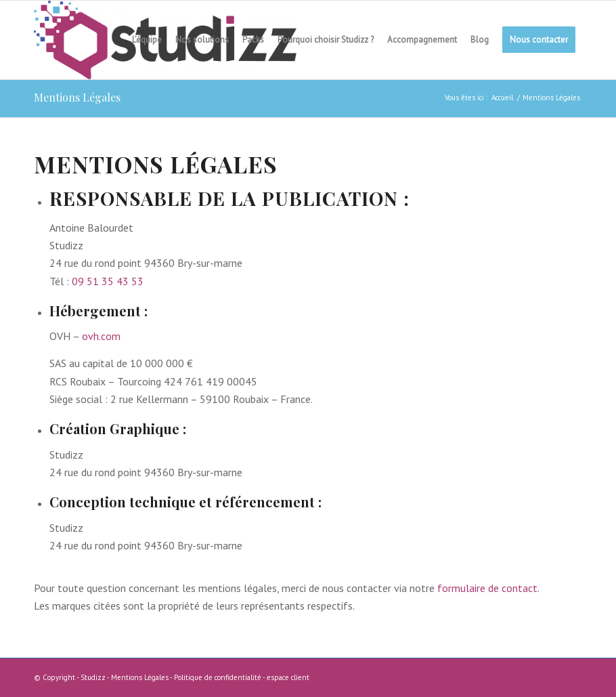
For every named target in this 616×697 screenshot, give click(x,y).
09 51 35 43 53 (108, 281)
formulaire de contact (487, 588)
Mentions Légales (77, 97)
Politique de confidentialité (218, 677)
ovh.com (101, 336)
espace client (288, 677)
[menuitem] (147, 40)
